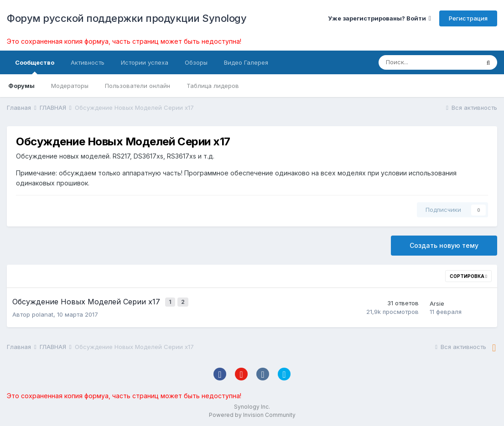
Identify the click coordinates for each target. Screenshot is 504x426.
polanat (43, 312)
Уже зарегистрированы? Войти (379, 18)
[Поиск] (429, 62)
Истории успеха (145, 62)
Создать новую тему (444, 245)
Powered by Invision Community (252, 413)
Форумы (21, 86)
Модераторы (70, 86)
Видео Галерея (246, 62)
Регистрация (468, 18)
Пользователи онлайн (138, 86)
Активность (88, 62)
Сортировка (468, 276)
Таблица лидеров (213, 86)
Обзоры (196, 62)
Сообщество (35, 67)
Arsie (437, 302)
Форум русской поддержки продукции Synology (127, 18)
